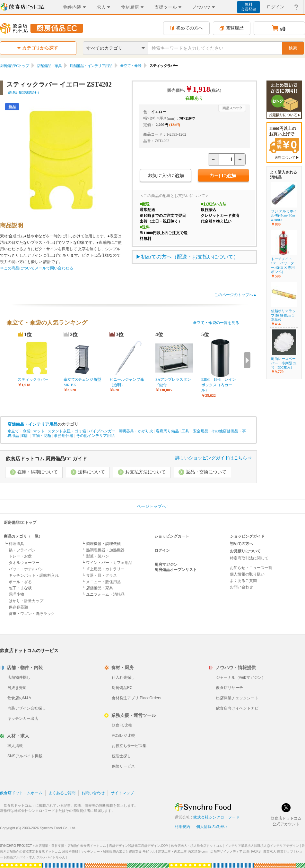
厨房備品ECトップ (14, 66)
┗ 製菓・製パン (95, 556)
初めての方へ (186, 28)
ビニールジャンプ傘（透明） (127, 382)
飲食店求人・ (197, 846)
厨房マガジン (166, 565)
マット (39, 431)
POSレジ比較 (123, 736)
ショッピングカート (172, 536)
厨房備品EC (122, 688)
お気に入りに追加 (166, 176)
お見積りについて (245, 551)
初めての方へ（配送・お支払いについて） (190, 257)
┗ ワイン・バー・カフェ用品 (107, 563)
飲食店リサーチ (230, 688)
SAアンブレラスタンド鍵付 (173, 382)
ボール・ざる (20, 582)
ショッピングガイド (247, 536)
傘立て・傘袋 (131, 66)
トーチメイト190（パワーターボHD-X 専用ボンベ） (283, 265)
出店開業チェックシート (237, 698)
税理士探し (121, 756)
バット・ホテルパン (26, 569)
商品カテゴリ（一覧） (23, 536)
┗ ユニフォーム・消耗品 (103, 594)
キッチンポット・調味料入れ (34, 575)
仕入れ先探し (123, 677)
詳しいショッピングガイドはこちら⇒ (213, 458)
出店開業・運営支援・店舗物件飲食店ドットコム (71, 846)
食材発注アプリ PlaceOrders (136, 698)
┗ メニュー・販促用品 (101, 582)
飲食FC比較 (122, 725)
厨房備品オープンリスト (176, 570)
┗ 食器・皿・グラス (99, 575)
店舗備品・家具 (49, 66)
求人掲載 (15, 746)
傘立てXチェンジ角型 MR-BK (83, 382)
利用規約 (182, 827)
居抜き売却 (17, 688)
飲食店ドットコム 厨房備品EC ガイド (46, 459)
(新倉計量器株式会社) (23, 92)
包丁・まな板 (20, 588)
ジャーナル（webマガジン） (241, 677)
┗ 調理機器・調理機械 (101, 544)
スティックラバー (33, 379)
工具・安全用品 (195, 431)
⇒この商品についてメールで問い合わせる (37, 268)
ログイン (162, 550)
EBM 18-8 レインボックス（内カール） (219, 385)
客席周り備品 (167, 431)
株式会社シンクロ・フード (216, 817)
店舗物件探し (19, 677)
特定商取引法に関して (249, 558)
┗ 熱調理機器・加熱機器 (103, 550)
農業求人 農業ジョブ (278, 851)
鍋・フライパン (22, 550)
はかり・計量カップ (26, 601)
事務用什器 (64, 436)
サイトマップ (122, 793)
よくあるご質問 (243, 581)
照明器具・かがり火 (136, 431)
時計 (25, 436)
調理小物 (16, 594)
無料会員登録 (248, 7)
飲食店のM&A (19, 698)
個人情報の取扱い (212, 827)
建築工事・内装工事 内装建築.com (183, 851)
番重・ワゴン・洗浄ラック (32, 614)
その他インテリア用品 (95, 436)
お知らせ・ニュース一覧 (251, 568)
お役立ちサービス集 (129, 746)
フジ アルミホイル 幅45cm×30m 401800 (284, 215)
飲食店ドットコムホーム (21, 793)
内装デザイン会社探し (27, 708)
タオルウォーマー (24, 563)
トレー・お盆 (20, 556)
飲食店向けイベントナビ (237, 708)
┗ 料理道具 (14, 544)
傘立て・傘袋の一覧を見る (216, 323)
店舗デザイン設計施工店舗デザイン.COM (139, 846)
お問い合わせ (241, 587)
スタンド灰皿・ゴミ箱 (67, 431)
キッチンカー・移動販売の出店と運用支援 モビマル (118, 851)
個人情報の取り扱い (247, 574)
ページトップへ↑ (152, 506)
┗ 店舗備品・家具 (97, 588)
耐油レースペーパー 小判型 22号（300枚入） (284, 363)
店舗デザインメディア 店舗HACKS (235, 851)
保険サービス (123, 766)
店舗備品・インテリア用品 (91, 66)
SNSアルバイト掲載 (25, 756)
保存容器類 (18, 607)
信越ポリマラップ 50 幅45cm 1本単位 (283, 315)
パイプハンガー (102, 431)
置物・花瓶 (42, 436)
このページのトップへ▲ (236, 295)
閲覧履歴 (232, 28)
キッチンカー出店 (23, 719)
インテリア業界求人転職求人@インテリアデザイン (262, 846)
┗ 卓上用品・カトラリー (103, 569)
